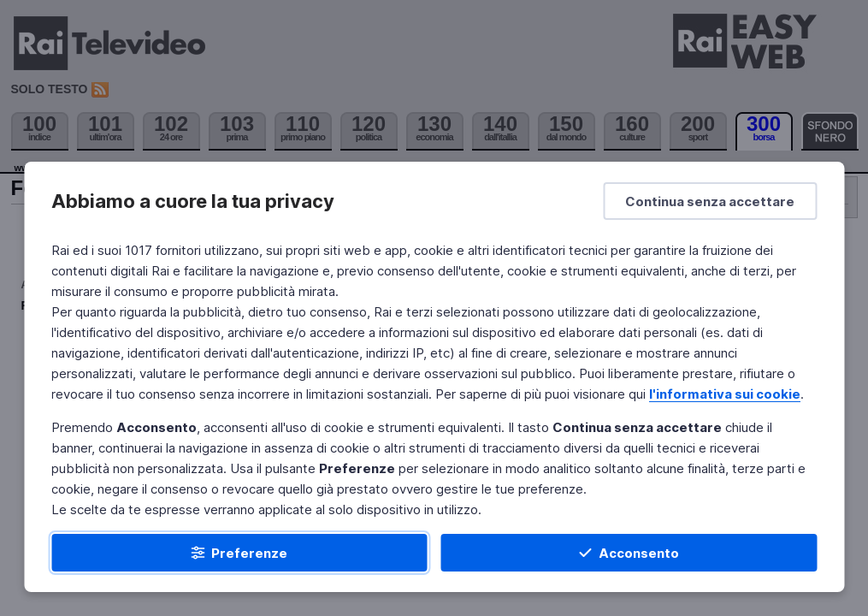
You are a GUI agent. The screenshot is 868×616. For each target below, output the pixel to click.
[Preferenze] (239, 553)
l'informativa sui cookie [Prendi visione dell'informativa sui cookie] (725, 394)
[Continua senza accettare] (710, 201)
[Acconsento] (629, 553)
